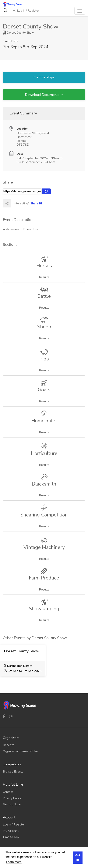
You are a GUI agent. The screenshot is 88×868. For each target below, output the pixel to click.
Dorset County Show (18, 33)
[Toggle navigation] (80, 11)
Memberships (44, 77)
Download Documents (43, 95)
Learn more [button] (14, 862)
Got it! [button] (78, 858)
